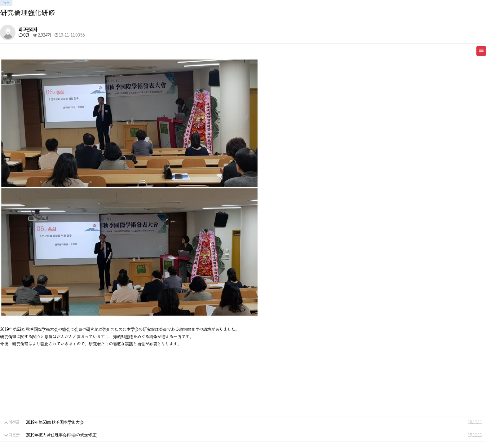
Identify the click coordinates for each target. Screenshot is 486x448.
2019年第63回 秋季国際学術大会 (55, 423)
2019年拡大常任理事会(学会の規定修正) (62, 435)
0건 (24, 35)
